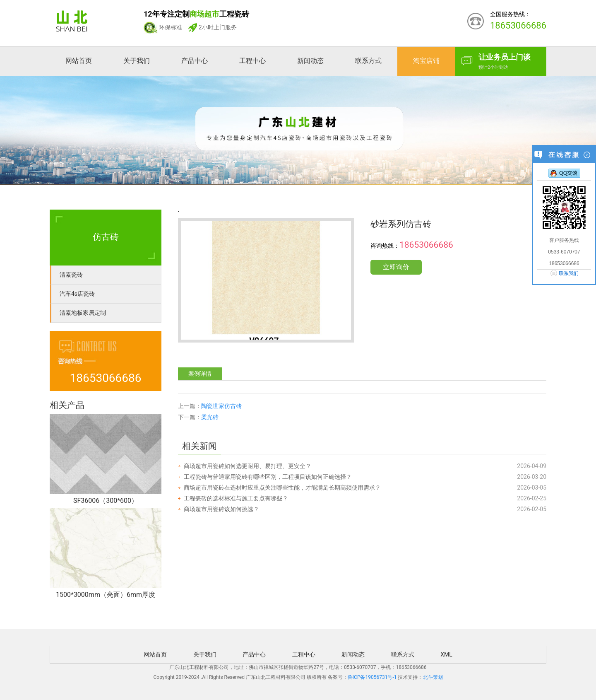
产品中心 (195, 61)
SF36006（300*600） (106, 501)
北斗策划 (433, 677)
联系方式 (368, 61)
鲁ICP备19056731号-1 (372, 677)
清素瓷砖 (71, 275)
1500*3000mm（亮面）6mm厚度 (106, 595)
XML (446, 654)
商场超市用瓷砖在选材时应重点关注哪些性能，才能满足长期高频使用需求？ (282, 488)
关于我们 (137, 61)
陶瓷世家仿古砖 (221, 406)
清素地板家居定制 (83, 313)
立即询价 (396, 267)
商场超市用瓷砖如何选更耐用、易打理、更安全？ (248, 466)
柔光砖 (210, 417)
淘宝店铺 (426, 61)
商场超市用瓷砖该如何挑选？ (221, 509)
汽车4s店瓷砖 (77, 294)
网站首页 (79, 61)
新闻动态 (310, 61)
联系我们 (569, 273)
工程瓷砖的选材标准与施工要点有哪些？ (236, 498)
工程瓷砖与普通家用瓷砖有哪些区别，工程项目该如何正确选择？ (268, 477)
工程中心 (252, 61)
